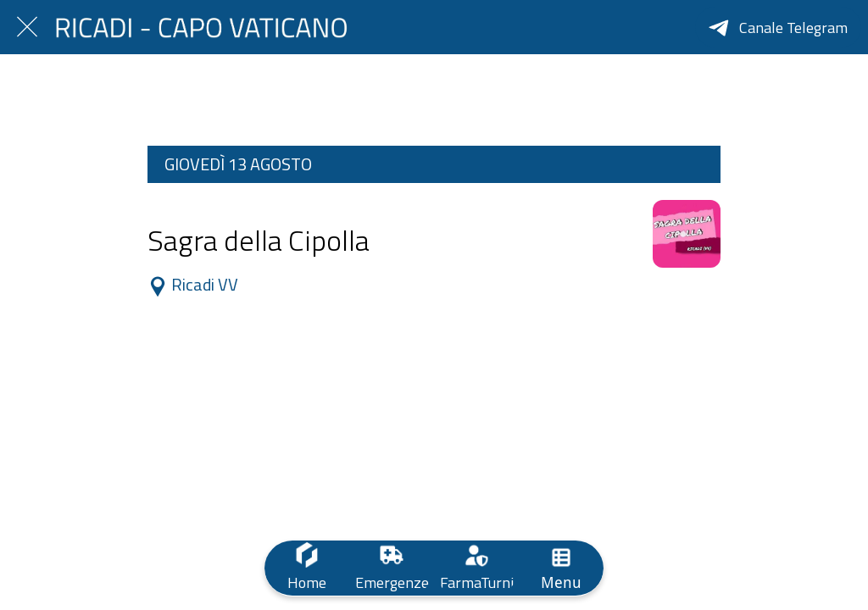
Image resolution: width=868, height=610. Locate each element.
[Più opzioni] (561, 568)
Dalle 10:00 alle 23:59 (203, 207)
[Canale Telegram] (778, 27)
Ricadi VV (195, 286)
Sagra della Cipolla (259, 240)
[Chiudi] (27, 27)
